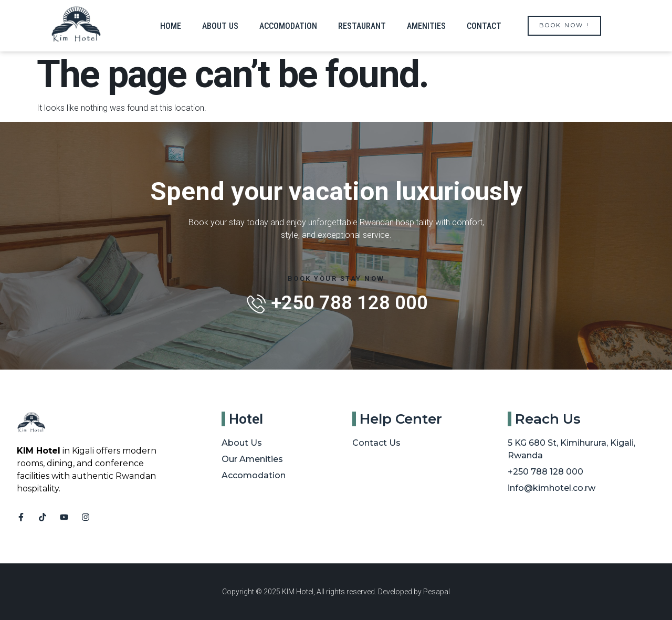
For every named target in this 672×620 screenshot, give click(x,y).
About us (220, 26)
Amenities (426, 26)
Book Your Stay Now (336, 279)
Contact (484, 26)
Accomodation (288, 26)
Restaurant (362, 26)
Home (171, 26)
